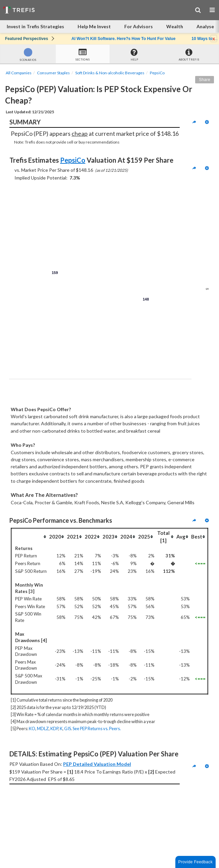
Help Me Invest (94, 26)
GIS (68, 728)
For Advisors (139, 26)
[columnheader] (30, 537)
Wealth (175, 26)
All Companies (19, 73)
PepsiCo (157, 73)
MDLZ (43, 728)
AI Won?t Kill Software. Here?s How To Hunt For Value (124, 39)
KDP (54, 728)
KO (32, 728)
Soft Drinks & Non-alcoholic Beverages (110, 73)
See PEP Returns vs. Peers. (97, 728)
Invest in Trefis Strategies (35, 26)
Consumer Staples (53, 73)
